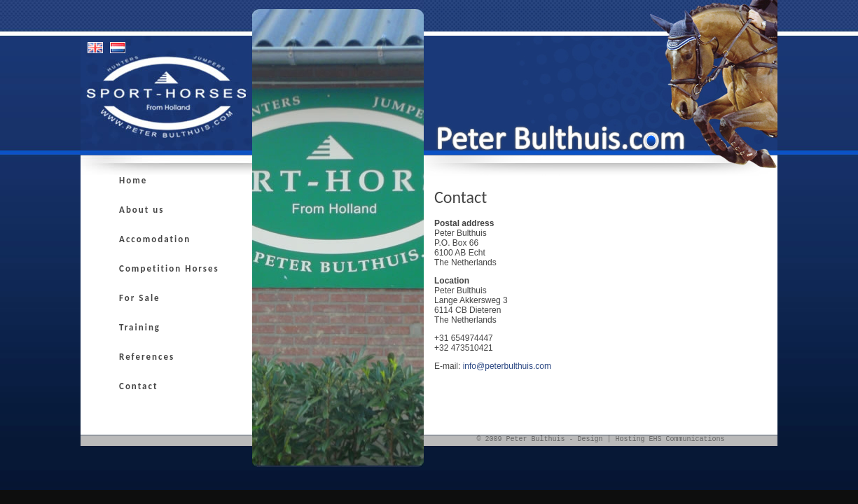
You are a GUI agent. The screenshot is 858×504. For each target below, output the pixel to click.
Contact (138, 386)
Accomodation (155, 239)
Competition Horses (169, 268)
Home (133, 180)
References (147, 357)
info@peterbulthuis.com (507, 366)
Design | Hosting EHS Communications (651, 439)
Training (140, 327)
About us (141, 210)
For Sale (140, 298)
